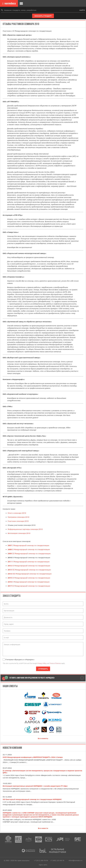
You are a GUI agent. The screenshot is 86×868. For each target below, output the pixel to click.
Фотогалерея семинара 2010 (19, 533)
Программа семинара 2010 (18, 517)
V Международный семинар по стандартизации (29, 562)
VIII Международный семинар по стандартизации (30, 574)
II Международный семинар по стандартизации (29, 549)
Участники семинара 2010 (18, 521)
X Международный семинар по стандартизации (29, 582)
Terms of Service (55, 663)
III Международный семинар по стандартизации (29, 553)
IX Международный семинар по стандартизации (29, 578)
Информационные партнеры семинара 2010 (25, 529)
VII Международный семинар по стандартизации (29, 570)
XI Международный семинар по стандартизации (29, 586)
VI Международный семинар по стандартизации (29, 566)
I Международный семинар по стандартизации (28, 545)
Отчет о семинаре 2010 (17, 513)
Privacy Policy (42, 663)
